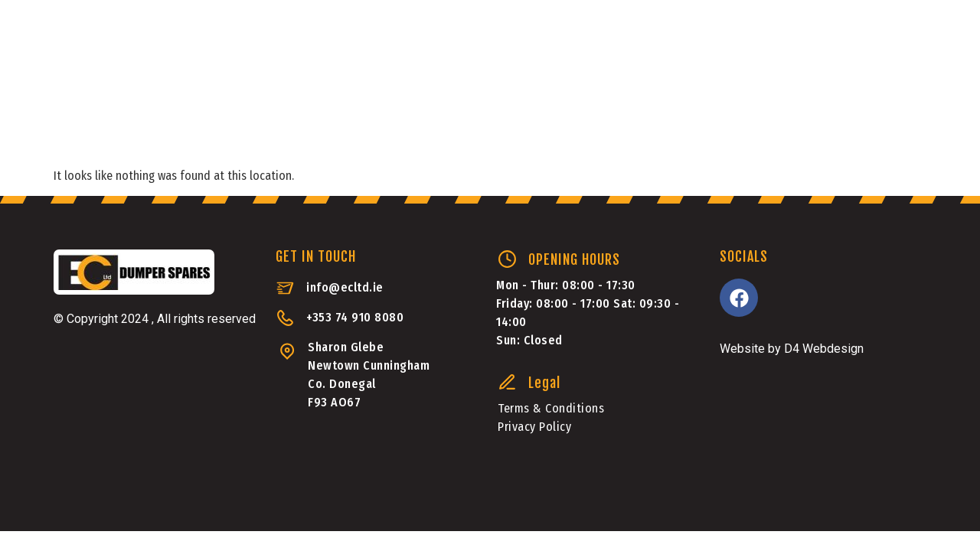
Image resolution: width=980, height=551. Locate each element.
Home (96, 114)
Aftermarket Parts (328, 114)
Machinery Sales (482, 114)
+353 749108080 (855, 51)
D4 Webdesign (824, 349)
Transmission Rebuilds (150, 160)
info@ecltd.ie (345, 287)
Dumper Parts (183, 114)
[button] (847, 111)
